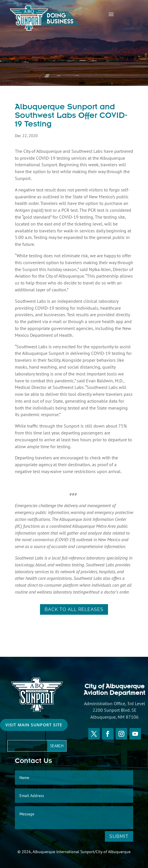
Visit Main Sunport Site (34, 725)
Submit (119, 836)
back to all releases (74, 609)
